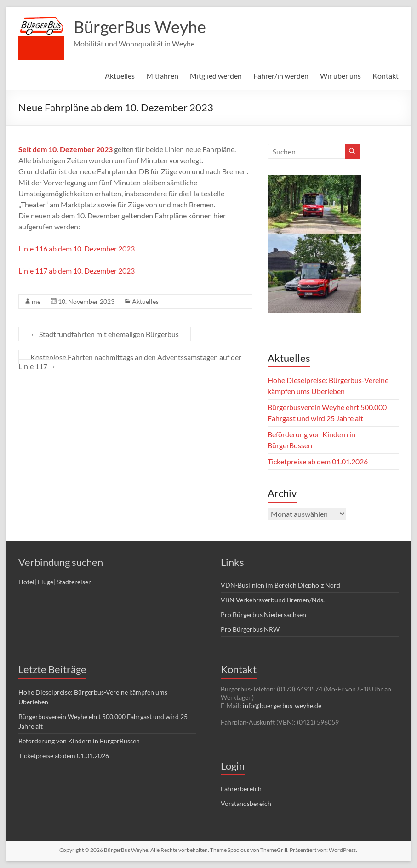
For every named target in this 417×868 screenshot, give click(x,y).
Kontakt (386, 76)
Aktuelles (120, 76)
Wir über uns (340, 76)
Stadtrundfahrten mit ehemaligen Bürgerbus (105, 334)
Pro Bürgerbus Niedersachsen (263, 614)
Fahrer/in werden (281, 76)
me (36, 301)
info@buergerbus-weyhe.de (282, 705)
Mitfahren (162, 76)
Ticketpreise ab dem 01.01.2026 (318, 461)
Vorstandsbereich (246, 803)
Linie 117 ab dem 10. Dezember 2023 (77, 271)
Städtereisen (74, 582)
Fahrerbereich (241, 789)
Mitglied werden (216, 76)
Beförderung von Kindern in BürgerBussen (79, 741)
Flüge (46, 582)
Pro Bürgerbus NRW (250, 629)
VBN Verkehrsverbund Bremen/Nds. (273, 600)
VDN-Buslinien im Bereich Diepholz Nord (280, 585)
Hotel (26, 582)
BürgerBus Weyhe (140, 27)
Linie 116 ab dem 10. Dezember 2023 (77, 248)
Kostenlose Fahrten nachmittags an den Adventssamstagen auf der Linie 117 (130, 362)
